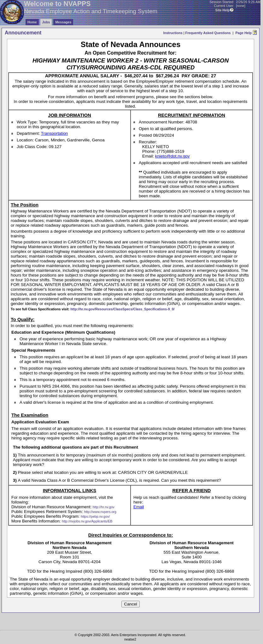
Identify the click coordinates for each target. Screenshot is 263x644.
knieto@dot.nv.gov (172, 156)
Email (139, 507)
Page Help (243, 33)
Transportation (54, 133)
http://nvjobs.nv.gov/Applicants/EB (87, 521)
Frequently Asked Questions (208, 33)
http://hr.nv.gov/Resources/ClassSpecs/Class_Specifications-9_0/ (122, 309)
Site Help (223, 10)
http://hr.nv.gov (104, 507)
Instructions (173, 33)
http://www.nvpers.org (100, 512)
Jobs (46, 22)
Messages (63, 22)
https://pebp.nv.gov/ (95, 516)
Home (32, 22)
